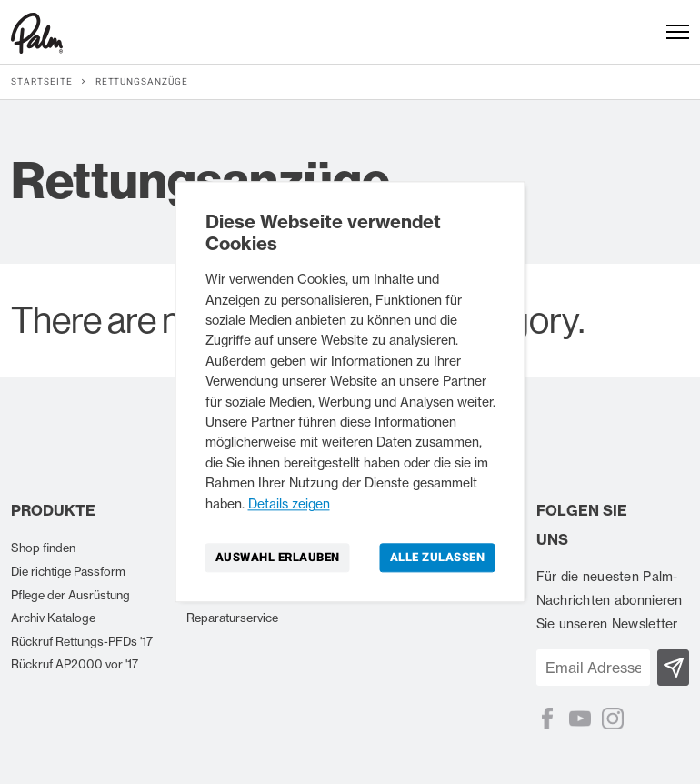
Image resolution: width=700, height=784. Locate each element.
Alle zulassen (438, 557)
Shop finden (43, 548)
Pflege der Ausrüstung (70, 595)
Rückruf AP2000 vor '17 (75, 664)
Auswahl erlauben (278, 557)
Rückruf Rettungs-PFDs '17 (82, 641)
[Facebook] (547, 719)
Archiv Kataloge (53, 618)
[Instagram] (613, 719)
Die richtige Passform (68, 571)
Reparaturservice (232, 618)
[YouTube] (580, 719)
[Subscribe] (673, 668)
